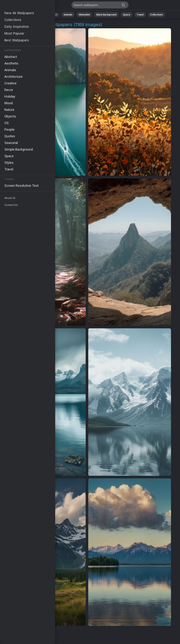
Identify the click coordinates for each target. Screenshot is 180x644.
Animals (68, 15)
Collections (156, 15)
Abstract (52, 15)
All (25, 15)
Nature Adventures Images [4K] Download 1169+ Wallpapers (22, 6)
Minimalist (84, 15)
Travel (140, 15)
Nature (37, 15)
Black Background (106, 15)
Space (127, 15)
